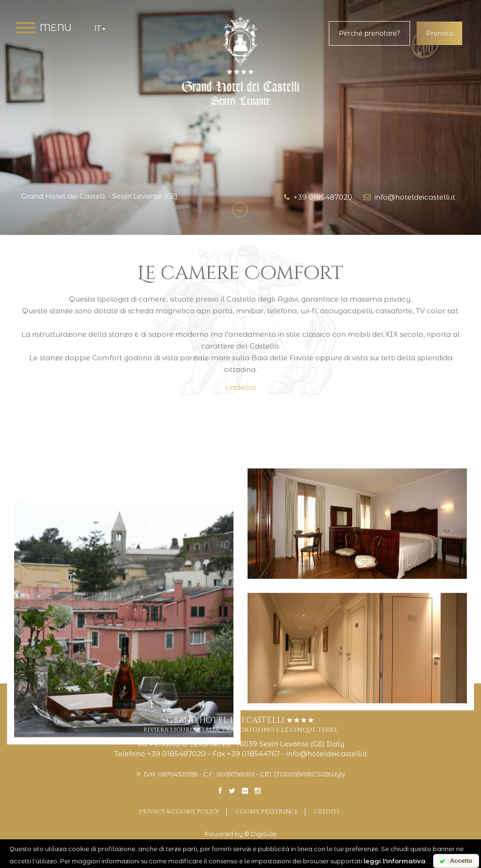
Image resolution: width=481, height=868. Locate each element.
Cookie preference (267, 812)
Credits (327, 812)
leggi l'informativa (395, 861)
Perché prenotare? (369, 33)
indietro (240, 387)
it (100, 28)
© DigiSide (260, 834)
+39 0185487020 (318, 197)
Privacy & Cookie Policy (179, 812)
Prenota (439, 33)
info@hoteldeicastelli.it (409, 197)
